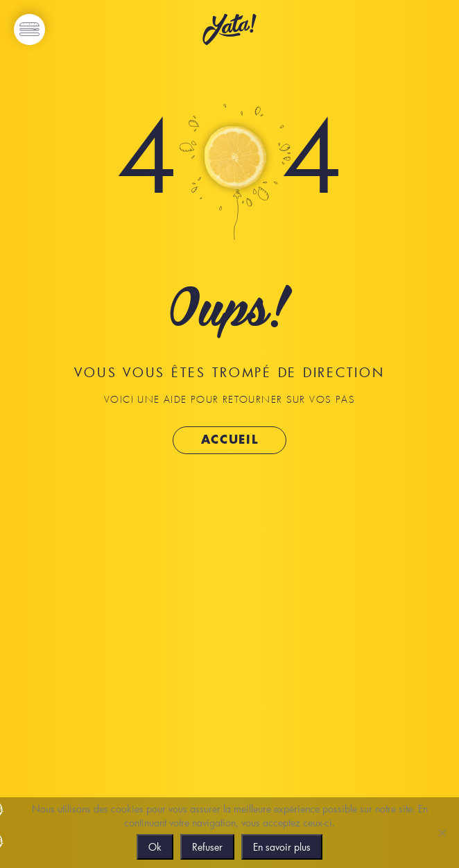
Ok (155, 847)
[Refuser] (442, 833)
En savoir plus (282, 847)
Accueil (230, 440)
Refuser (207, 847)
